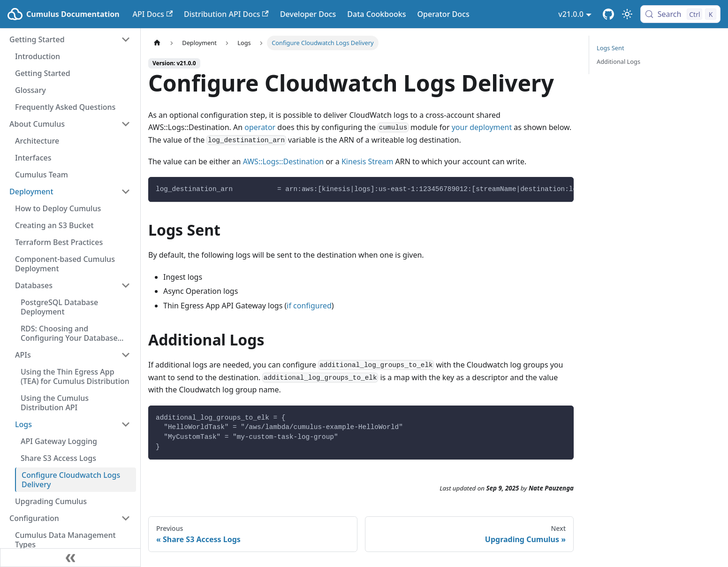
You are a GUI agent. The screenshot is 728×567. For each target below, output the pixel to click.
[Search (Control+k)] (680, 14)
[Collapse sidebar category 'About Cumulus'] (126, 124)
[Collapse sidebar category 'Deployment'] (126, 192)
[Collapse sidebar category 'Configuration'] (126, 518)
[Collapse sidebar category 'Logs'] (126, 424)
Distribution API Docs (226, 14)
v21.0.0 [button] (571, 14)
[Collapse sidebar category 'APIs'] (126, 355)
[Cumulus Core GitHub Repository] (608, 14)
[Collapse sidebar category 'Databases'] (126, 285)
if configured (309, 306)
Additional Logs (618, 61)
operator (260, 127)
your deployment (482, 127)
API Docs (153, 14)
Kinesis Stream (367, 161)
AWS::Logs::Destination (284, 161)
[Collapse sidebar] (70, 558)
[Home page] (157, 43)
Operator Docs (443, 14)
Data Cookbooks (376, 14)
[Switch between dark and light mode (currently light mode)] (627, 14)
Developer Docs (308, 14)
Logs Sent (610, 48)
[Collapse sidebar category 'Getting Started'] (126, 39)
